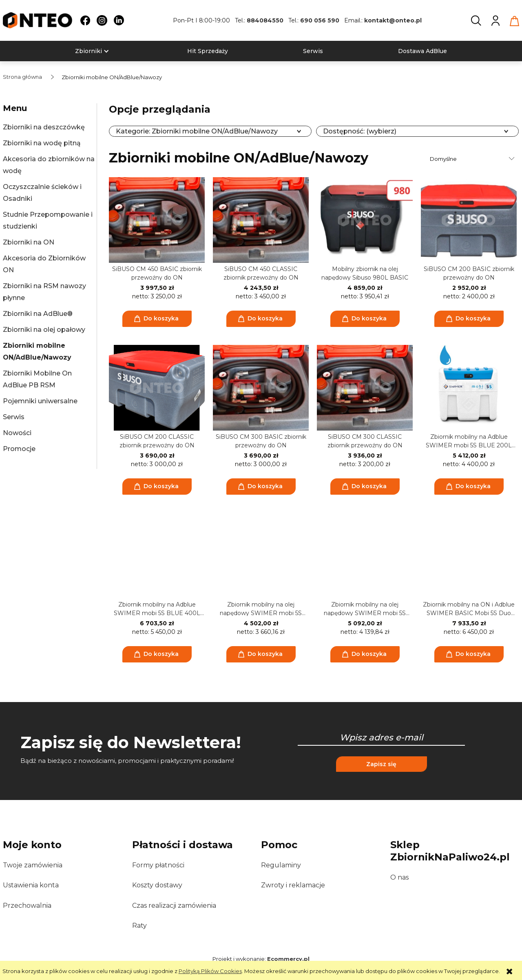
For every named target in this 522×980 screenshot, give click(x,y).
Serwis (14, 417)
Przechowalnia (27, 906)
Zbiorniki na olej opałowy (44, 330)
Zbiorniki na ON (29, 242)
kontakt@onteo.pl (393, 20)
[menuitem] (88, 51)
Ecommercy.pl (288, 959)
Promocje (19, 449)
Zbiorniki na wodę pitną (42, 143)
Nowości (17, 433)
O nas (399, 877)
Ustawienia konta (31, 885)
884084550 (265, 20)
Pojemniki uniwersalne (40, 401)
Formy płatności (158, 865)
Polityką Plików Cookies (210, 971)
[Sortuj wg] (473, 159)
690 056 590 (320, 20)
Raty (139, 926)
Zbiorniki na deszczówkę (44, 127)
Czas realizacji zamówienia (174, 906)
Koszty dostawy (157, 885)
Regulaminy (281, 865)
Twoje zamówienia (33, 865)
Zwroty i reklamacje (293, 885)
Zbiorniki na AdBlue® (38, 314)
